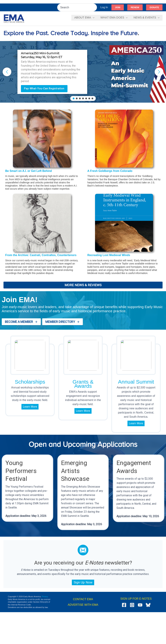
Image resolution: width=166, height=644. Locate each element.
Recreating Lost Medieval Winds (109, 255)
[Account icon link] (104, 7)
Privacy (45, 597)
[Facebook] (124, 605)
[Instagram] (132, 605)
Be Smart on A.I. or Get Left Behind (29, 171)
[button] (118, 7)
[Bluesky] (148, 605)
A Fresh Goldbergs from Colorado (110, 171)
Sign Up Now (83, 582)
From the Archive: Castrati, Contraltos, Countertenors (41, 255)
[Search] (95, 7)
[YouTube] (140, 605)
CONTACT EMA (83, 599)
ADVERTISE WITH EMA (83, 605)
